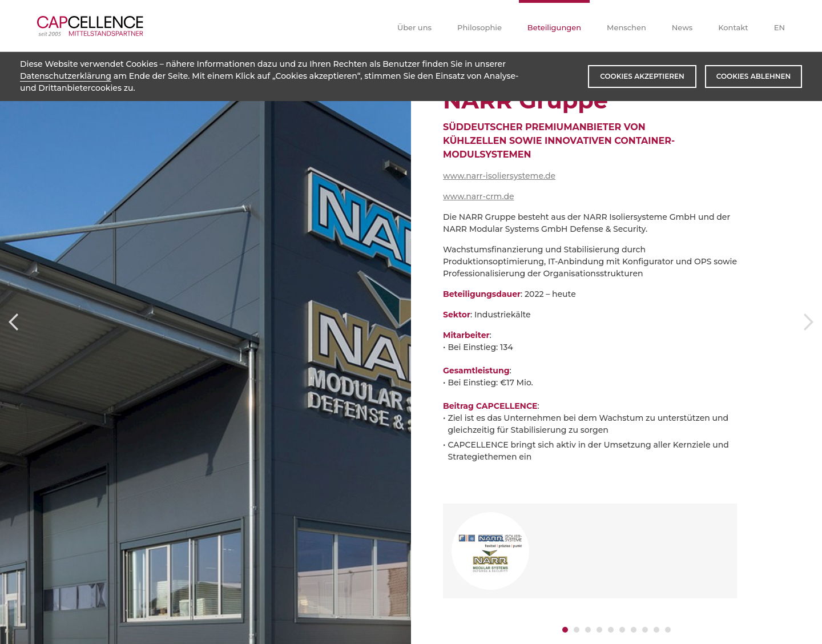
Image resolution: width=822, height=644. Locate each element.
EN (779, 27)
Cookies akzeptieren (642, 76)
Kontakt (733, 27)
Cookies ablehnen (753, 76)
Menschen (626, 27)
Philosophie (479, 27)
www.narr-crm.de (478, 196)
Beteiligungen (554, 27)
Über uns (414, 27)
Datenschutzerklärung (66, 76)
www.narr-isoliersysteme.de (499, 176)
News (682, 27)
